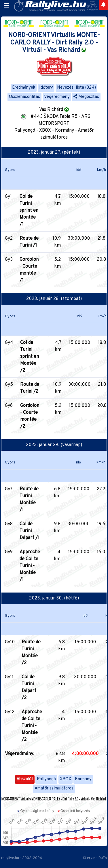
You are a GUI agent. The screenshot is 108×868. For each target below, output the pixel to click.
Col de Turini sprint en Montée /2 (30, 357)
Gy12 (10, 712)
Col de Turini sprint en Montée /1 (29, 211)
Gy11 (9, 677)
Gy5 (9, 385)
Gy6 (9, 406)
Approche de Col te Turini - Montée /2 (32, 726)
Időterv (46, 88)
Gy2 (9, 239)
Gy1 (8, 197)
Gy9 (9, 552)
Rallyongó (46, 779)
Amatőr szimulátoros (54, 788)
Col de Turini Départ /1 (30, 531)
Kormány (83, 779)
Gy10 (10, 642)
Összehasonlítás (24, 97)
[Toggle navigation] (6, 6)
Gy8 (9, 524)
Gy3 (9, 260)
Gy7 (9, 489)
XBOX (66, 779)
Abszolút (25, 779)
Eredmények (24, 88)
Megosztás (86, 97)
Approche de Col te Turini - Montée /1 (30, 566)
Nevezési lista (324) (76, 88)
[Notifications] (103, 5)
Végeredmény (57, 97)
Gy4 (9, 343)
